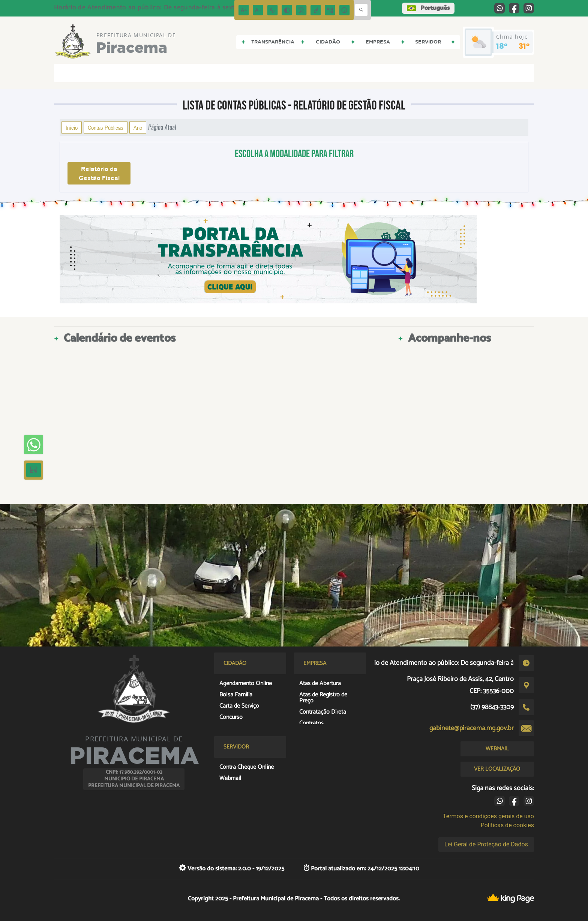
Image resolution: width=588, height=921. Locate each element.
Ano (138, 127)
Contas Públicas (106, 127)
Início (72, 127)
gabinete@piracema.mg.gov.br (472, 728)
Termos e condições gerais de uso (488, 816)
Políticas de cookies (507, 825)
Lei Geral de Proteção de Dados (486, 844)
